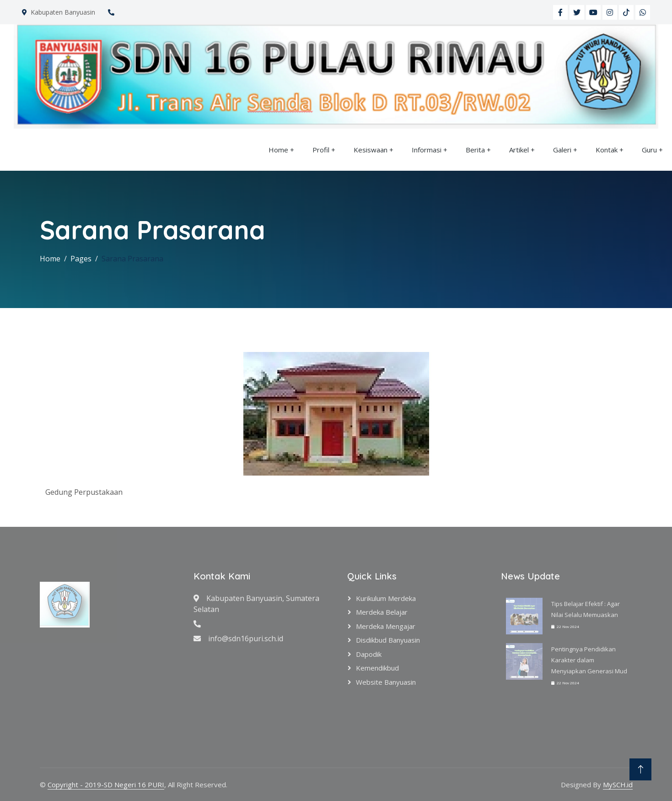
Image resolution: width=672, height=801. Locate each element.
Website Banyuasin (386, 682)
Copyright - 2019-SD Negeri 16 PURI (106, 785)
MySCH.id (618, 785)
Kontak (607, 150)
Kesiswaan (371, 150)
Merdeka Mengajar (386, 626)
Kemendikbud (377, 668)
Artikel (519, 150)
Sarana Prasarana (132, 259)
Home (278, 150)
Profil (321, 150)
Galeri (562, 150)
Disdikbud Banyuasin (388, 640)
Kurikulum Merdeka (386, 598)
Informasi (427, 150)
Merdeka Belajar (382, 612)
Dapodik (369, 654)
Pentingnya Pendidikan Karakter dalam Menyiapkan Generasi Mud (589, 660)
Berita (475, 150)
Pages (81, 259)
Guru (649, 150)
